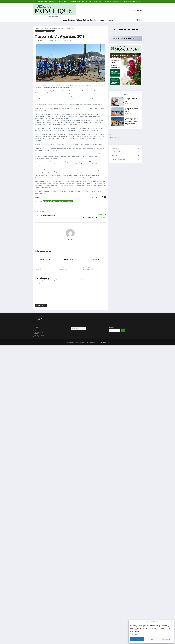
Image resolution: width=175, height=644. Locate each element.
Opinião (93, 20)
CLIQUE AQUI (118, 30)
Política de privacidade (38, 335)
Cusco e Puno (63, 268)
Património (102, 20)
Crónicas (46, 29)
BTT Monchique (47, 201)
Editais (110, 20)
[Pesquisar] (123, 330)
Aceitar (137, 639)
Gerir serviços (134, 635)
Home (36, 29)
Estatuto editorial (37, 329)
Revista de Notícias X (104, 342)
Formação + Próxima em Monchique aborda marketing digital (133, 100)
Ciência (79, 20)
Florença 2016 (87, 268)
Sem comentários (51, 40)
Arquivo (111, 135)
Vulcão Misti (38, 268)
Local (65, 20)
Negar (151, 639)
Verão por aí (53, 29)
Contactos (35, 334)
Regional (72, 20)
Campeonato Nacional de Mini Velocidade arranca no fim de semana (133, 110)
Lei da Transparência (38, 332)
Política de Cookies (37, 337)
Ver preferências (166, 639)
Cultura (86, 20)
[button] (172, 622)
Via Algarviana (69, 201)
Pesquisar (111, 328)
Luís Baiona (40, 40)
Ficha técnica (36, 327)
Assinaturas (36, 331)
